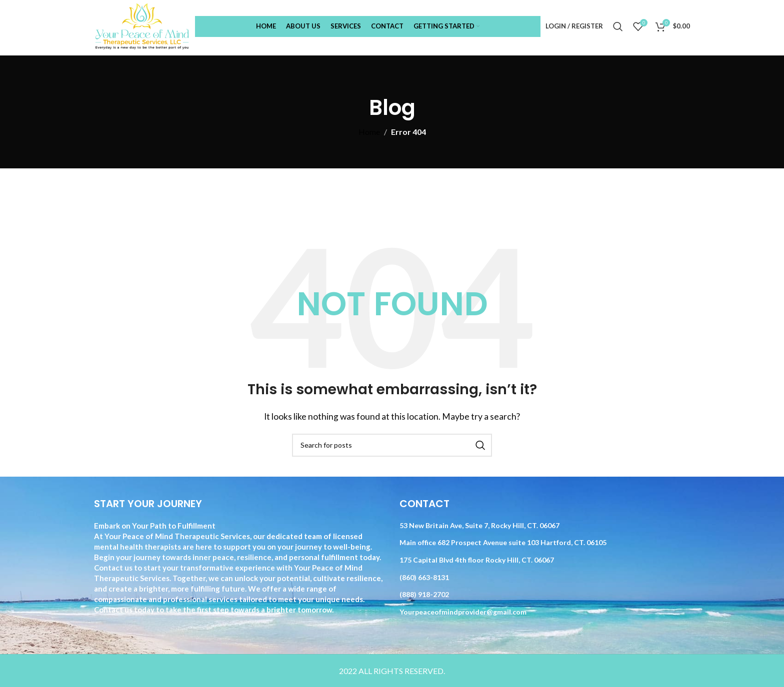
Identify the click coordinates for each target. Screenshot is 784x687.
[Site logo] (142, 25)
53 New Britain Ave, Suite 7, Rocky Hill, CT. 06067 (479, 525)
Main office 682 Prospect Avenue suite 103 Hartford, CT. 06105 (503, 542)
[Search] (618, 26)
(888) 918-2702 (424, 594)
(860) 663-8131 (424, 577)
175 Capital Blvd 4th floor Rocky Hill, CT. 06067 (477, 560)
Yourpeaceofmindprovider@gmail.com (463, 612)
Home (369, 132)
